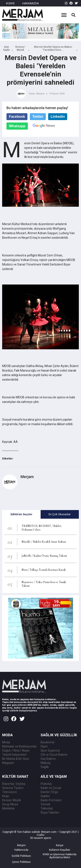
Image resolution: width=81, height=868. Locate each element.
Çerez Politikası (21, 862)
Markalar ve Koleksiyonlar (19, 746)
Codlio (40, 835)
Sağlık (45, 767)
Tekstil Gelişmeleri (14, 755)
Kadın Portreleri (51, 800)
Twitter (38, 117)
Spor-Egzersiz (50, 750)
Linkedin (58, 117)
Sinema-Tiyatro (13, 788)
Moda (6, 742)
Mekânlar (9, 808)
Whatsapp (17, 126)
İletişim (21, 845)
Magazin (8, 763)
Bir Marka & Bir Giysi (16, 759)
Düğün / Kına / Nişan (16, 750)
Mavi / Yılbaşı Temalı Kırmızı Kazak (44, 570)
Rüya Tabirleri (50, 812)
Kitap (6, 796)
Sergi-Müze (10, 804)
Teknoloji (47, 808)
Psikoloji (46, 784)
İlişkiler (45, 796)
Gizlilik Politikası (21, 856)
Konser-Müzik (21, 48)
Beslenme (48, 742)
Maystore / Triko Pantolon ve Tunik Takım (44, 584)
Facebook (17, 117)
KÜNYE (10, 3)
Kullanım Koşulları (60, 850)
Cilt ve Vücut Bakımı (54, 755)
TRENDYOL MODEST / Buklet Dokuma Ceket (41, 528)
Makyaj (45, 763)
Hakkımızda (21, 850)
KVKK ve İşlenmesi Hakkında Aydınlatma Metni (60, 856)
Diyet (44, 746)
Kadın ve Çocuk (51, 788)
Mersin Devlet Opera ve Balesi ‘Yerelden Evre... (53, 48)
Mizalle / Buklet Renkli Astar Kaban (44, 542)
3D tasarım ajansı (41, 838)
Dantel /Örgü (49, 792)
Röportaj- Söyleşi (14, 784)
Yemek (45, 804)
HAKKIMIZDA (31, 3)
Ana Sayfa (6, 48)
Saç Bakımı (48, 759)
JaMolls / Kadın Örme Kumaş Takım (44, 556)
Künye (60, 845)
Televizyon (10, 792)
